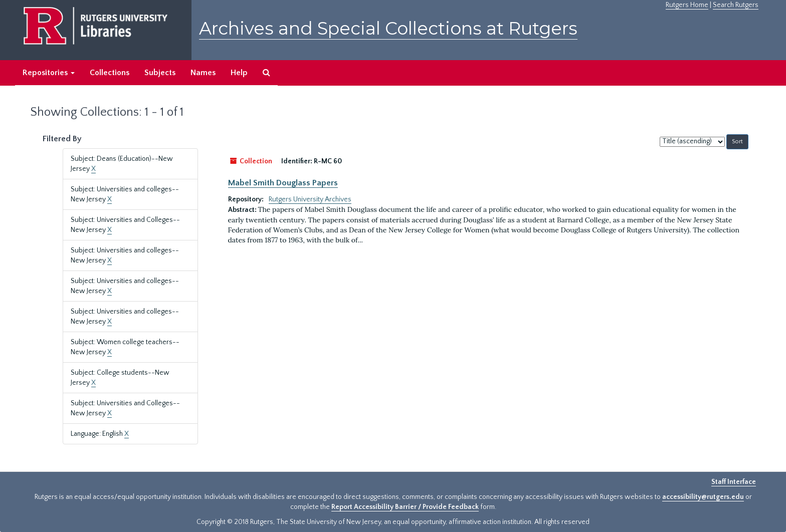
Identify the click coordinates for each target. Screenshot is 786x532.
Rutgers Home (687, 5)
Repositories (49, 73)
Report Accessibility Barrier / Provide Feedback (405, 507)
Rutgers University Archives (310, 199)
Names (203, 73)
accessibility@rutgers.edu (703, 497)
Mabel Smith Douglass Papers (283, 183)
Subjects (160, 73)
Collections (110, 73)
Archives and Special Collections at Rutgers (388, 28)
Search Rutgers (736, 5)
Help (239, 73)
